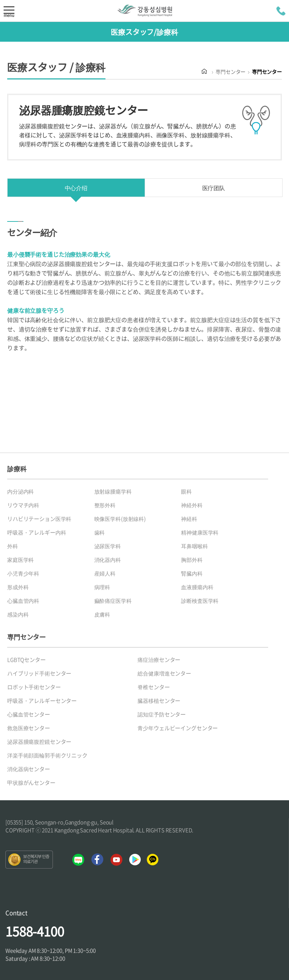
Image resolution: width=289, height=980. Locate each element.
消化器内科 (108, 560)
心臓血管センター (29, 714)
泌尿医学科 (108, 546)
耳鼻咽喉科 (194, 546)
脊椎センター (153, 687)
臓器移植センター (159, 701)
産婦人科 (105, 573)
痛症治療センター (159, 660)
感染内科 (18, 614)
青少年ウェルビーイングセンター (178, 728)
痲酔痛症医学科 (113, 601)
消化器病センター (29, 769)
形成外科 (18, 587)
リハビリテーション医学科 (39, 519)
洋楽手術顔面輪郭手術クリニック (47, 755)
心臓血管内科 (23, 601)
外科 (13, 546)
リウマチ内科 (23, 505)
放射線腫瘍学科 (113, 491)
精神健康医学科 (200, 532)
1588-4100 (35, 931)
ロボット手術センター (34, 687)
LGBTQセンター (26, 660)
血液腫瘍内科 (197, 587)
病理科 (102, 587)
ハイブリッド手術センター (39, 673)
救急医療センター (29, 728)
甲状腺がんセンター (31, 783)
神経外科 (192, 505)
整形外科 (105, 505)
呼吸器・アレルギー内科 (37, 532)
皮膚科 (102, 614)
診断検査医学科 (200, 601)
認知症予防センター (162, 714)
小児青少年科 (23, 573)
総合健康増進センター (164, 673)
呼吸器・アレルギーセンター (42, 701)
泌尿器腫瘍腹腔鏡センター (39, 742)
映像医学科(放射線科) (120, 519)
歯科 (100, 532)
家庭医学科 (21, 560)
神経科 (189, 519)
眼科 (186, 491)
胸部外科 (192, 560)
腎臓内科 (192, 573)
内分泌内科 (21, 491)
